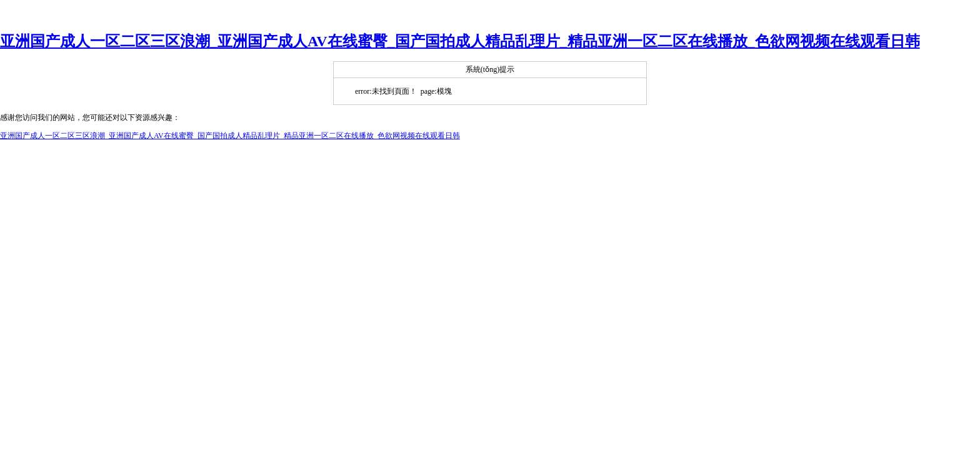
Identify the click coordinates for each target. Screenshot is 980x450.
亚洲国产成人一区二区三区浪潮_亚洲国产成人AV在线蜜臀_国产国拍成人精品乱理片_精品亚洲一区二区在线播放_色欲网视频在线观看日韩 (460, 41)
